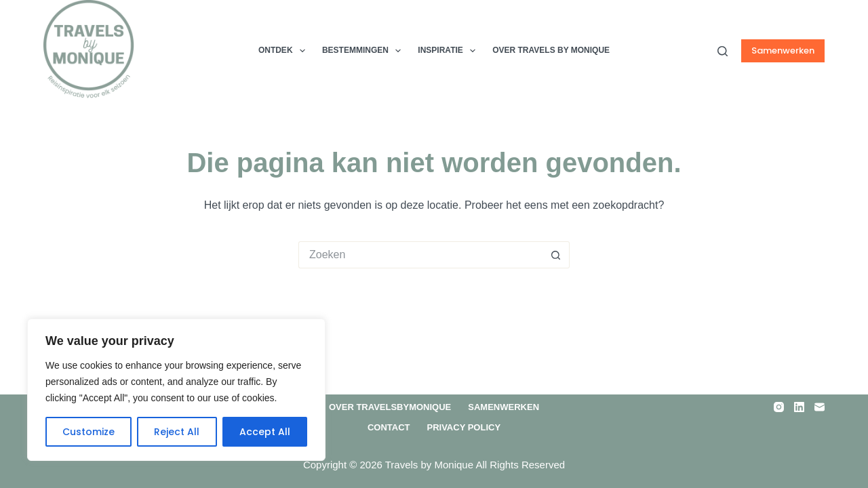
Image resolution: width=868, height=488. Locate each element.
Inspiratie (449, 51)
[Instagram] (779, 407)
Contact (389, 427)
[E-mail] (820, 407)
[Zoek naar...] (420, 255)
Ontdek (284, 51)
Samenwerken (783, 50)
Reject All (177, 432)
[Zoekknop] (556, 255)
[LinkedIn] (799, 407)
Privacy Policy (463, 427)
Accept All (265, 432)
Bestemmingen (364, 51)
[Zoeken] (723, 51)
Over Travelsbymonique (390, 407)
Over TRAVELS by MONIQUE (551, 50)
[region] (176, 390)
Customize (88, 432)
